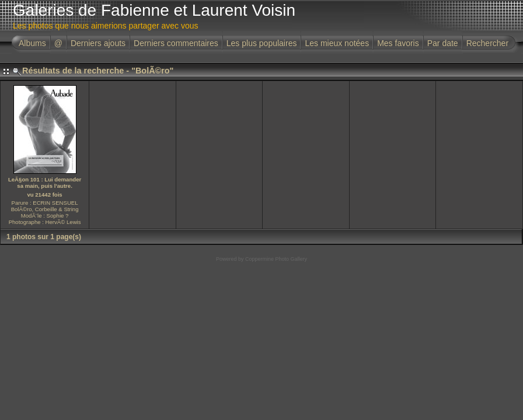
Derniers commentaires (176, 43)
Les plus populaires (262, 43)
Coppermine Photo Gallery (276, 259)
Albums (32, 43)
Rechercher (487, 43)
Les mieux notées (337, 43)
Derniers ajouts (98, 43)
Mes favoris (398, 43)
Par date (443, 43)
